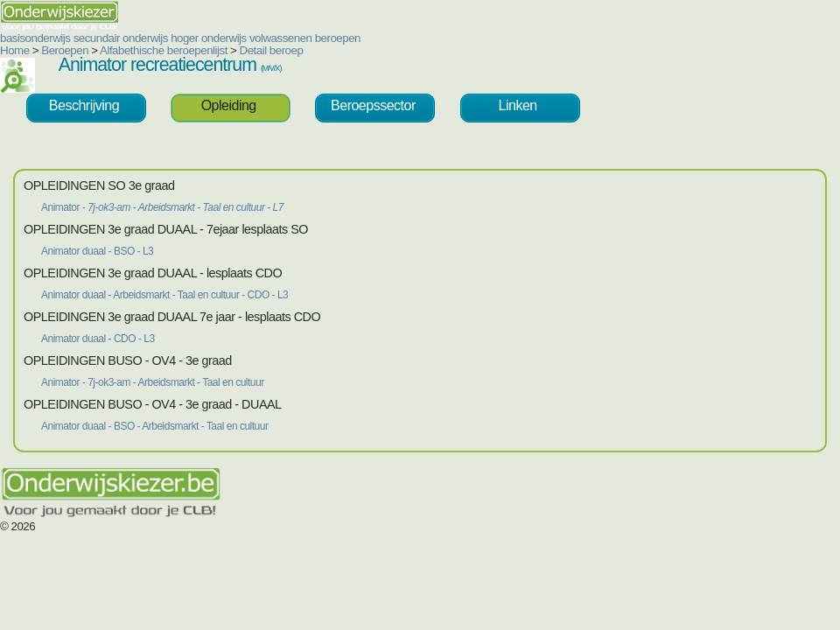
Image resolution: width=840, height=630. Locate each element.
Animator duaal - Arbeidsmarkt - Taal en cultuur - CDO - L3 (164, 295)
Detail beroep (272, 50)
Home (15, 50)
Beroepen (65, 50)
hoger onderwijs (209, 38)
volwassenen (281, 38)
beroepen (338, 38)
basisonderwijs (35, 38)
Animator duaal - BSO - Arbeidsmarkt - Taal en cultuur (154, 426)
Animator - (162, 207)
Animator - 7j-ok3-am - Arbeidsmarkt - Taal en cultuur (153, 382)
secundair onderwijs (121, 38)
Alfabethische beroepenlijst (164, 50)
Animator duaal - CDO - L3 (98, 339)
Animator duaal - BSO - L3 (97, 251)
